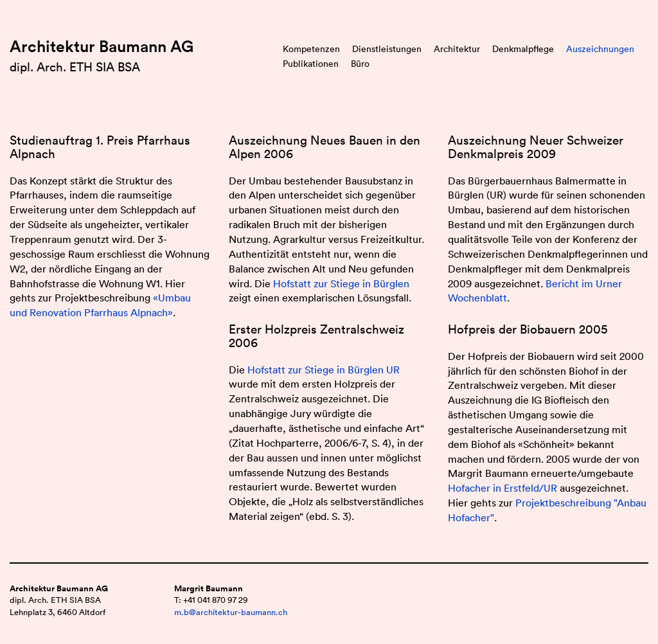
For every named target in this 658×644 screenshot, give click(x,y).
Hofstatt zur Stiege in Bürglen (341, 283)
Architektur (457, 49)
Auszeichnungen (600, 49)
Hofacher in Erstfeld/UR (502, 488)
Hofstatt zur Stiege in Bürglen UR (324, 370)
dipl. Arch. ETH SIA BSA (75, 67)
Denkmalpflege (523, 49)
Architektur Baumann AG (102, 46)
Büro (360, 64)
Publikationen (311, 64)
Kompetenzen (311, 49)
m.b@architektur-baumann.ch (231, 612)
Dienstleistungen (387, 49)
